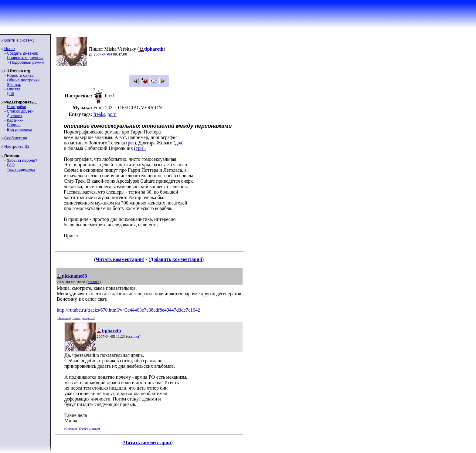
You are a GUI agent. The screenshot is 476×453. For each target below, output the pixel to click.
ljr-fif (10, 94)
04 (105, 54)
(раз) (131, 143)
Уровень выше (89, 429)
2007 (97, 54)
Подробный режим (27, 62)
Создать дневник (22, 53)
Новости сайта (20, 75)
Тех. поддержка (21, 169)
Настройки (16, 107)
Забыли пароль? (22, 160)
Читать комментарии (119, 259)
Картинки (15, 120)
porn (112, 114)
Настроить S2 (17, 146)
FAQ (11, 165)
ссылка (94, 282)
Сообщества (16, 138)
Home (10, 49)
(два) (179, 143)
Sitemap (14, 85)
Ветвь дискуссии (83, 318)
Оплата (14, 89)
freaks (99, 114)
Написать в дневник (25, 58)
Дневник (14, 116)
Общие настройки (23, 80)
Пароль (14, 125)
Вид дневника (19, 129)
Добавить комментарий (176, 259)
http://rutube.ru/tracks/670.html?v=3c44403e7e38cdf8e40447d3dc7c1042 (128, 310)
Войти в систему (19, 40)
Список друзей (20, 111)
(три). (140, 148)
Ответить (64, 318)
